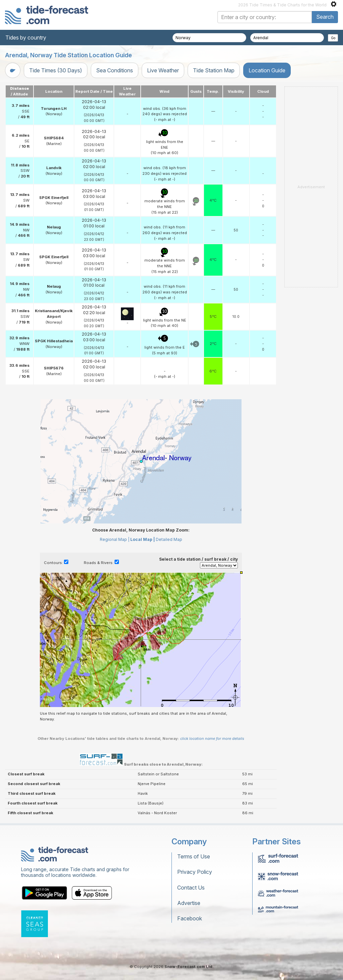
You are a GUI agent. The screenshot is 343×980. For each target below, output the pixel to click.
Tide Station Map (214, 70)
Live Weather (163, 70)
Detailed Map (169, 539)
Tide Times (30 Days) (56, 70)
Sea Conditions (115, 70)
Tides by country (26, 38)
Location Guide (267, 70)
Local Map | (143, 539)
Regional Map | (115, 539)
